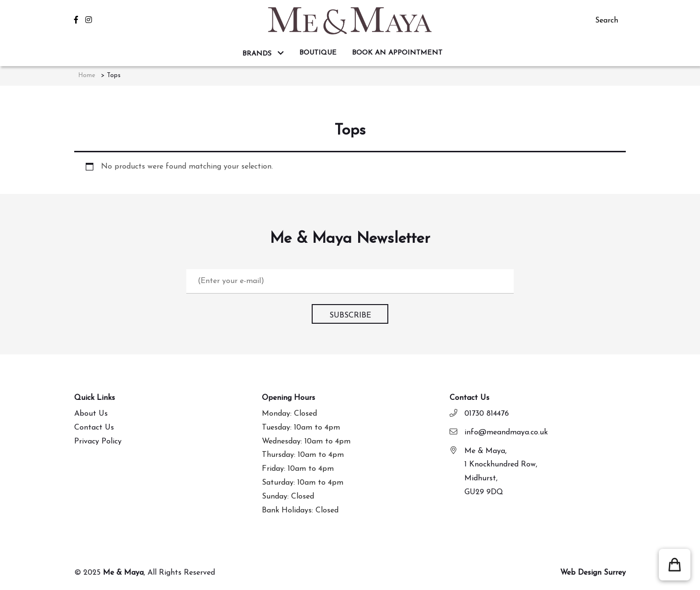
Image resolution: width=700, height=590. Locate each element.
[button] (675, 565)
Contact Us (94, 428)
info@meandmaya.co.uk (506, 432)
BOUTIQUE (318, 53)
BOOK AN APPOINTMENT (397, 53)
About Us (91, 414)
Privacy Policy (98, 442)
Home (87, 75)
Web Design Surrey (593, 573)
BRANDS (258, 54)
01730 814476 (487, 414)
